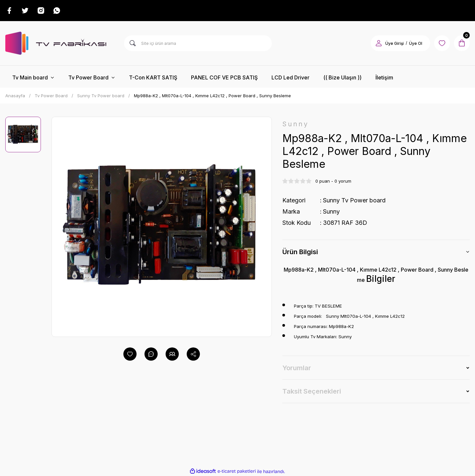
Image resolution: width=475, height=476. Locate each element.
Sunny (331, 211)
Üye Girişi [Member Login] (395, 43)
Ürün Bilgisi (300, 252)
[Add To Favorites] (130, 354)
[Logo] (56, 43)
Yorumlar (297, 368)
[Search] (198, 43)
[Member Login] (379, 43)
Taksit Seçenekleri (312, 391)
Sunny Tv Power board (354, 200)
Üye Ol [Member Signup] (416, 43)
